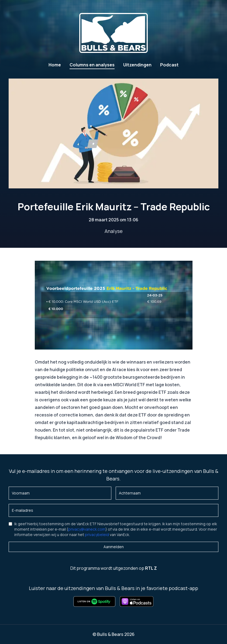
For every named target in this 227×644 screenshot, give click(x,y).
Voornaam (21, 493)
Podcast (169, 65)
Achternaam (130, 493)
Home (55, 65)
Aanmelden (114, 547)
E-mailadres (23, 510)
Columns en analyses (92, 65)
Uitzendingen (137, 65)
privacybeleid (97, 535)
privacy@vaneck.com (87, 529)
